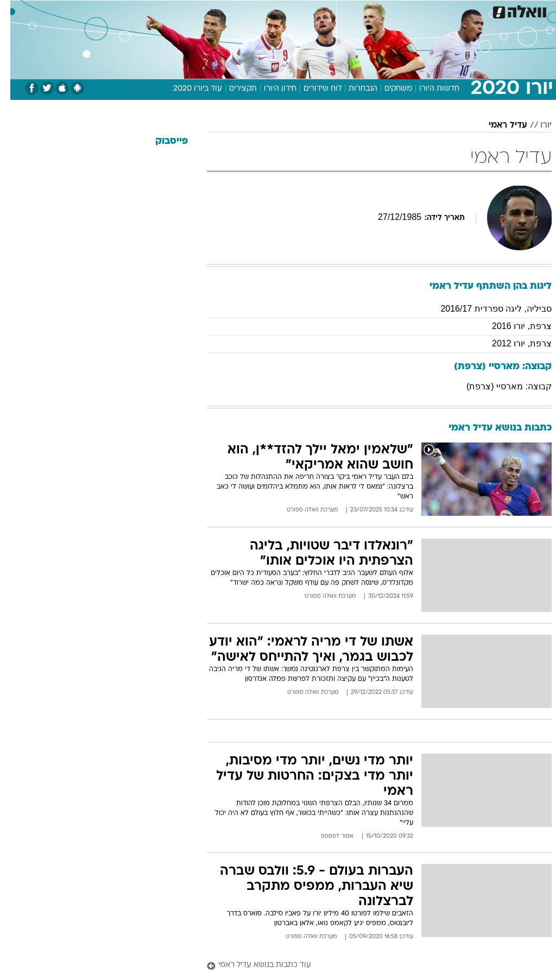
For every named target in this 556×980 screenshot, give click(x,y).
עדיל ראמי (498, 125)
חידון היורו (270, 89)
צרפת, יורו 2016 (511, 326)
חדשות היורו (429, 89)
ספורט (424, 10)
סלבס (321, 10)
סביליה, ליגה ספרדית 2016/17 (486, 309)
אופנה (127, 10)
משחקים (388, 89)
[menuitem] (418, 15)
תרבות (353, 10)
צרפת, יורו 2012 (511, 343)
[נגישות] (15, 14)
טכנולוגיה (163, 10)
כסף (293, 10)
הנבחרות (353, 89)
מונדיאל (388, 10)
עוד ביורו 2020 (187, 89)
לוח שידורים (312, 89)
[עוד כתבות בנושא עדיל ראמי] (369, 966)
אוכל (266, 10)
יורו (536, 125)
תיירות (201, 10)
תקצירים (233, 89)
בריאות (235, 10)
